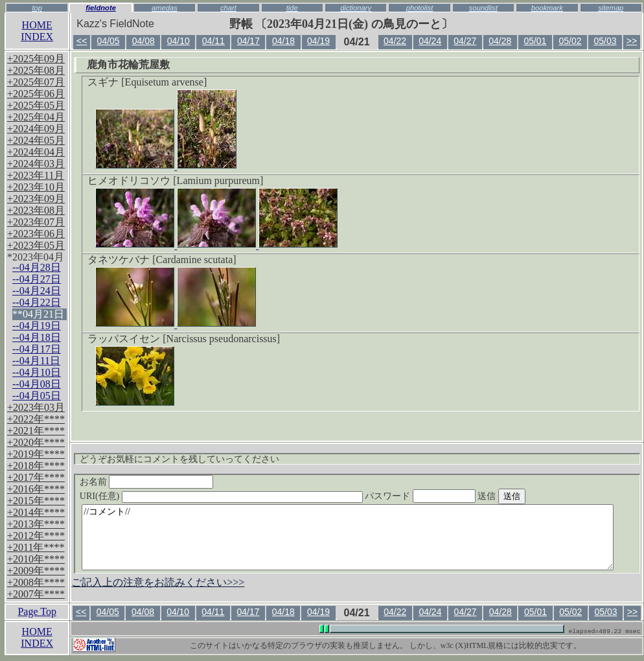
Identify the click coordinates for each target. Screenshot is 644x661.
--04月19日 (37, 326)
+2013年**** (36, 524)
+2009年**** (36, 571)
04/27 (465, 41)
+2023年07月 (36, 222)
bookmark (547, 8)
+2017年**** (36, 477)
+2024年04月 (36, 152)
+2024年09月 (36, 129)
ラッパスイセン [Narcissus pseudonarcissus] (184, 339)
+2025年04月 (36, 117)
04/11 (213, 41)
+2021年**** (36, 431)
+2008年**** (36, 582)
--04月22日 (37, 302)
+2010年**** (36, 559)
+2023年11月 (36, 175)
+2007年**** (36, 594)
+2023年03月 (36, 407)
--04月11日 (36, 361)
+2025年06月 (36, 94)
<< (82, 41)
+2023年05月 (36, 245)
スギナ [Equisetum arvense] (147, 82)
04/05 (109, 41)
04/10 (178, 41)
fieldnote (101, 8)
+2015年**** (36, 501)
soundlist (483, 8)
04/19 (318, 41)
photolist (420, 8)
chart (228, 8)
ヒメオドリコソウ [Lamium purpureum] (175, 180)
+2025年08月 (36, 70)
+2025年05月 (36, 105)
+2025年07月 (36, 82)
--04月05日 (37, 396)
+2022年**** (36, 419)
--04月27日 (37, 279)
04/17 (248, 41)
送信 (525, 496)
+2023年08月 (36, 210)
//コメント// (348, 537)
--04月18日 (37, 337)
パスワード (445, 496)
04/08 (144, 41)
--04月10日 (37, 372)
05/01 (535, 41)
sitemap (611, 8)
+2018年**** (36, 466)
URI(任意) (234, 496)
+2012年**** (36, 536)
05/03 (605, 41)
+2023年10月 (36, 187)
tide (292, 8)
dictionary (356, 8)
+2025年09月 (36, 59)
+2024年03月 (36, 164)
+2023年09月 (36, 199)
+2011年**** (36, 547)
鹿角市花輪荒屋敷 (128, 64)
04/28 (500, 41)
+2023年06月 (36, 234)
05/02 (570, 41)
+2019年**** (36, 454)
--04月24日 (37, 291)
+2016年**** (36, 489)
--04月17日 (37, 349)
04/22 (395, 41)
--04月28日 (37, 267)
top (37, 8)
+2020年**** (36, 442)
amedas (165, 8)
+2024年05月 (36, 140)
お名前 (147, 482)
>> (632, 41)
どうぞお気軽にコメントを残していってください (179, 459)
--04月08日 (37, 384)
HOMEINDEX (37, 31)
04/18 (283, 41)
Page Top (37, 611)
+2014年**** (36, 512)
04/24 (430, 41)
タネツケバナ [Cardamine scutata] (162, 260)
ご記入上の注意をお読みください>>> (158, 582)
